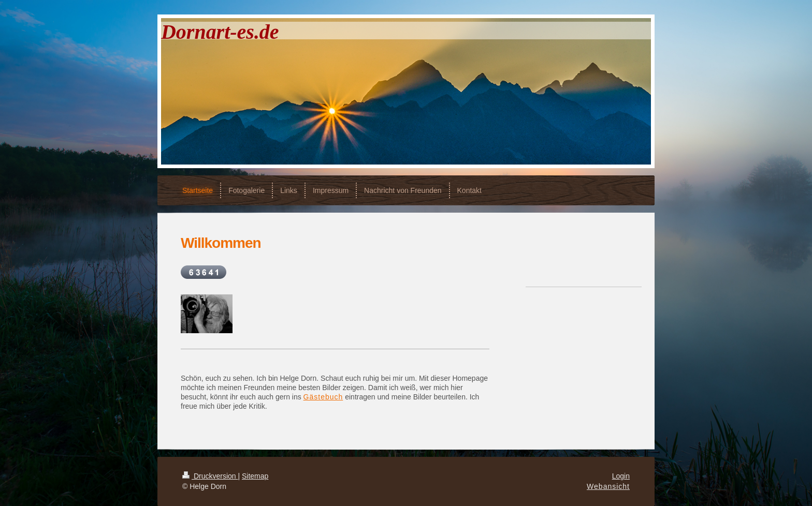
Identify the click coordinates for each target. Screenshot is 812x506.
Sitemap (255, 476)
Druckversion (210, 476)
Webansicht (608, 486)
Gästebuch (323, 397)
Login (621, 476)
